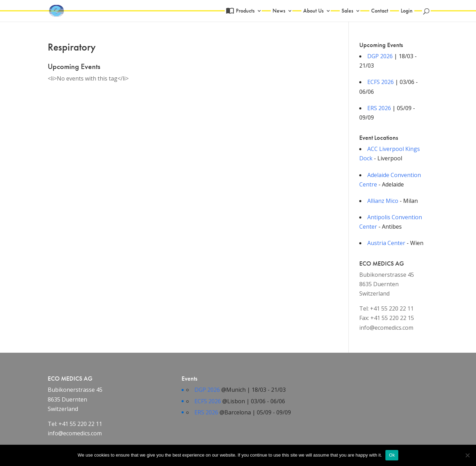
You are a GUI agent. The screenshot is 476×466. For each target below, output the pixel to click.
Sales (347, 11)
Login (407, 11)
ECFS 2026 (381, 82)
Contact (380, 11)
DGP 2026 (380, 56)
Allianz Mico (383, 201)
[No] (467, 455)
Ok (392, 455)
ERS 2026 (379, 108)
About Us (313, 11)
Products (244, 12)
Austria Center (386, 243)
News (279, 11)
